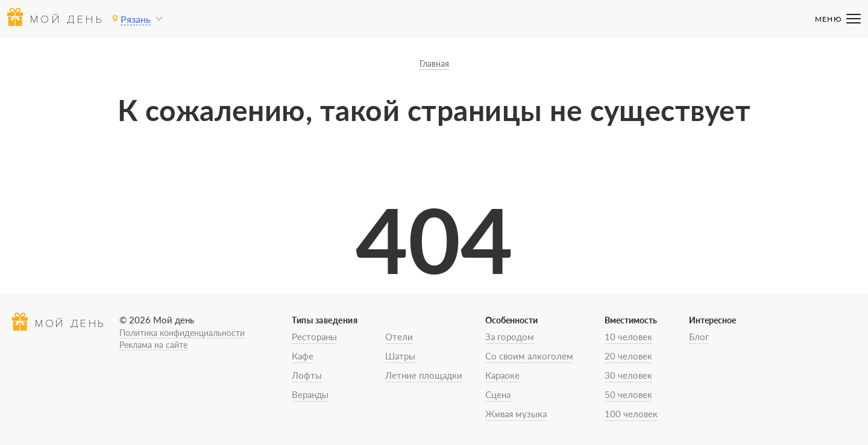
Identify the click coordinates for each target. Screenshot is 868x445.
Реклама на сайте (153, 345)
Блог (699, 337)
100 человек (631, 414)
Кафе (303, 356)
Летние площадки (424, 375)
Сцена (498, 394)
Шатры (400, 356)
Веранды (310, 394)
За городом (510, 337)
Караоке (502, 375)
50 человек (628, 394)
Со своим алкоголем (529, 356)
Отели (399, 337)
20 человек (628, 356)
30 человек (628, 375)
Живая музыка (516, 414)
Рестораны (314, 337)
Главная (434, 64)
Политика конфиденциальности (182, 333)
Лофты (307, 375)
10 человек (628, 337)
